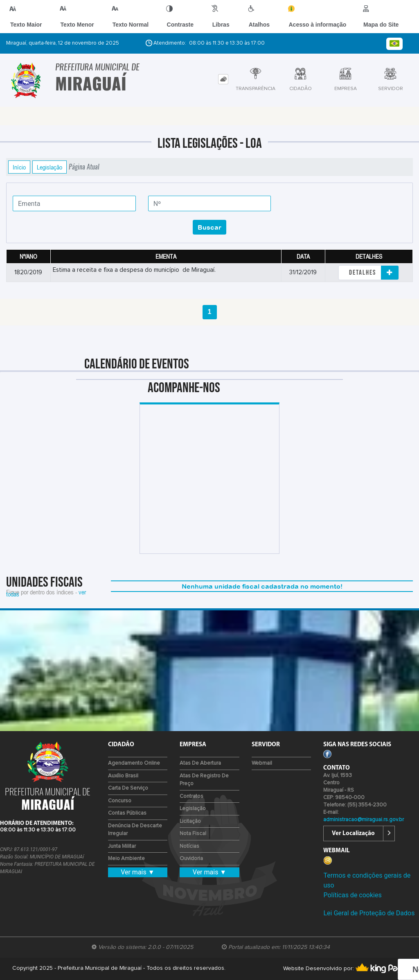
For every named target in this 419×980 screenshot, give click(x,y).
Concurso (120, 801)
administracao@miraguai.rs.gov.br (364, 820)
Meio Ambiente (126, 859)
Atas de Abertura (200, 763)
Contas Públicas (127, 813)
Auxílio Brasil (123, 776)
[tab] (223, 79)
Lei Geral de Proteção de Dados (369, 913)
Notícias (189, 846)
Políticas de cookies (352, 895)
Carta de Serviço (128, 788)
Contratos (191, 796)
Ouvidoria (191, 859)
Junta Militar (122, 846)
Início (19, 167)
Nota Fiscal (193, 834)
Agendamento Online (134, 763)
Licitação (190, 821)
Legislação (50, 167)
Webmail (262, 763)
